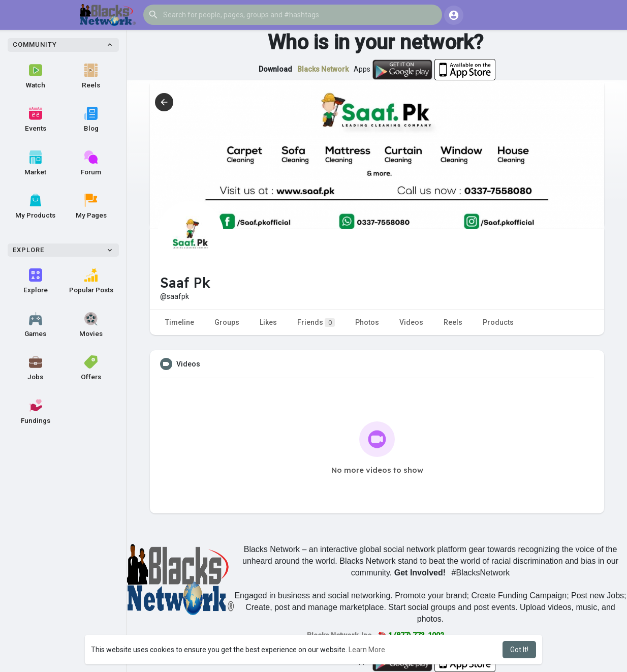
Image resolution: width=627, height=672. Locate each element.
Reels (91, 76)
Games (35, 325)
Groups (227, 322)
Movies (91, 325)
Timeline (180, 322)
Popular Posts (91, 281)
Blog (91, 119)
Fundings (36, 412)
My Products (35, 206)
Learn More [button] (367, 650)
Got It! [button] (519, 650)
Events (36, 119)
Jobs (35, 368)
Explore (36, 281)
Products (498, 322)
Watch (36, 76)
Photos (367, 322)
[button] (293, 15)
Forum (91, 163)
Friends (316, 323)
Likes (268, 322)
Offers (91, 368)
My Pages (91, 206)
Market (35, 163)
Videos (411, 322)
